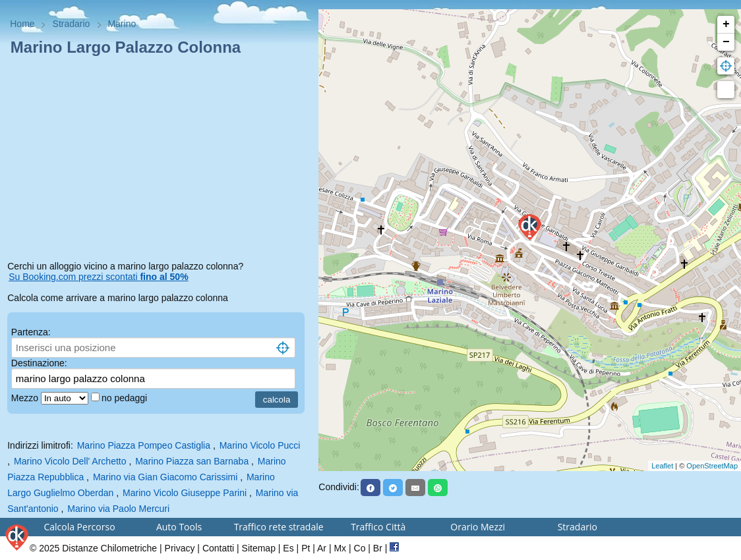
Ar (322, 548)
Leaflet (662, 466)
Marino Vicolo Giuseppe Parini (185, 493)
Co (360, 548)
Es (288, 548)
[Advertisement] (159, 161)
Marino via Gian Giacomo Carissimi (165, 477)
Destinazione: (39, 363)
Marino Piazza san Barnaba (192, 461)
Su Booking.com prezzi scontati (98, 277)
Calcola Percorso (79, 527)
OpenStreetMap (712, 466)
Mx (340, 548)
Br (378, 548)
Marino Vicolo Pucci (260, 445)
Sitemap (259, 548)
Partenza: (31, 332)
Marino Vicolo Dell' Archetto (70, 461)
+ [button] (726, 24)
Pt (306, 548)
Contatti (218, 548)
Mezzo (26, 398)
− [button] (726, 42)
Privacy (180, 548)
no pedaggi (126, 398)
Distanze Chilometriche (109, 548)
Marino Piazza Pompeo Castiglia (144, 445)
